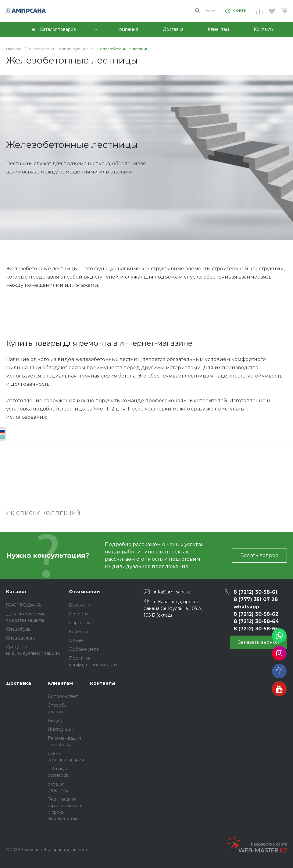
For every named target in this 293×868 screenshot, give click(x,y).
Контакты (103, 683)
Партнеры (80, 623)
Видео (55, 720)
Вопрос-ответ (63, 696)
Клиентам (60, 683)
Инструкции (61, 729)
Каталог (17, 591)
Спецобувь (18, 629)
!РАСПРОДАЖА (23, 605)
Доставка (19, 683)
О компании (84, 591)
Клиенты (78, 632)
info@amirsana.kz (173, 592)
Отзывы (77, 640)
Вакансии (80, 605)
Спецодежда (20, 638)
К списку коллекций (43, 513)
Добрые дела (84, 649)
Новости (78, 614)
